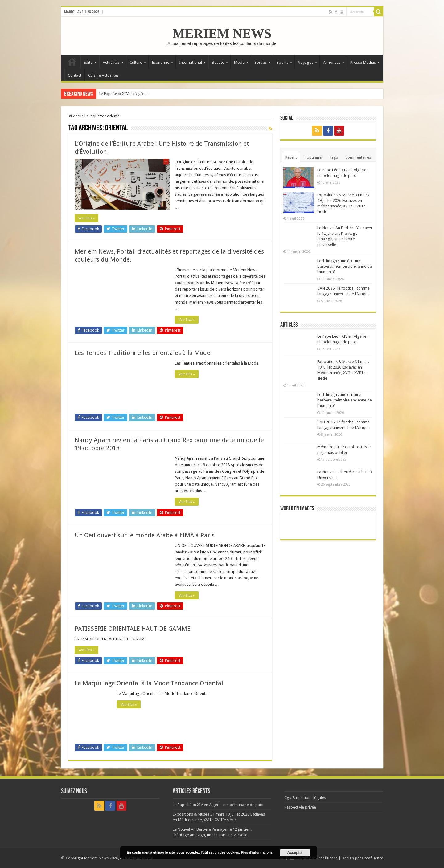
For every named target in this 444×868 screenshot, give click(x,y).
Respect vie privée (300, 807)
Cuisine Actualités (103, 75)
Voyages (306, 62)
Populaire (313, 157)
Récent (291, 157)
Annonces (332, 62)
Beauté (218, 62)
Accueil (72, 62)
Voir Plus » (86, 218)
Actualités (111, 62)
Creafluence (327, 858)
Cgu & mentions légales (305, 798)
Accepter (295, 853)
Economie (161, 62)
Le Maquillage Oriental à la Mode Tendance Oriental (149, 683)
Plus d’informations (257, 852)
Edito (88, 62)
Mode (239, 62)
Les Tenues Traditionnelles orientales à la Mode (142, 353)
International (191, 62)
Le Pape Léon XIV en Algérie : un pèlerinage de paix (218, 805)
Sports (282, 62)
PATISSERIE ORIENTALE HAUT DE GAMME (133, 629)
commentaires (358, 157)
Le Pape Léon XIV (114, 94)
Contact (75, 75)
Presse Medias (363, 62)
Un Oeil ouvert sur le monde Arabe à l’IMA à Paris (145, 535)
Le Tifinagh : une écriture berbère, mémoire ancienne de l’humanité (345, 266)
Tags (334, 157)
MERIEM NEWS (222, 33)
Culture (136, 62)
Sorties (261, 62)
